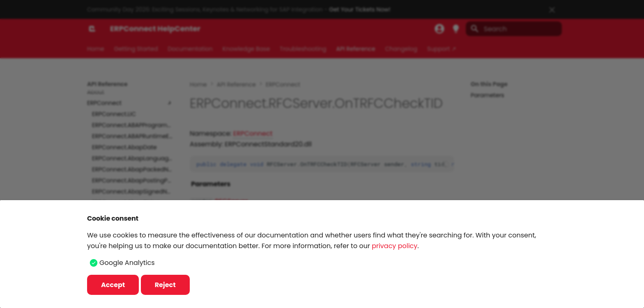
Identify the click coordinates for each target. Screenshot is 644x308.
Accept (113, 285)
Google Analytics (127, 263)
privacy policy (394, 246)
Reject (165, 285)
